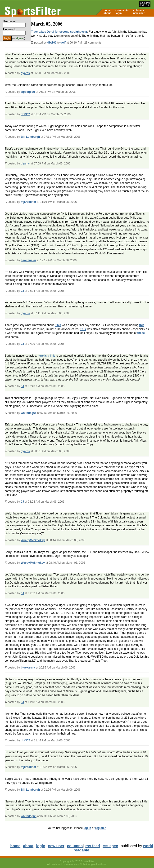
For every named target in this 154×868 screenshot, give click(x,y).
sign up (20, 38)
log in (87, 828)
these (141, 333)
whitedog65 (29, 413)
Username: (10, 21)
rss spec (110, 846)
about (107, 13)
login (118, 13)
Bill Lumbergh (30, 137)
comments (122, 10)
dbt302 (52, 43)
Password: (9, 29)
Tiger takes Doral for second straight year (59, 32)
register (100, 828)
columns (138, 10)
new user (139, 13)
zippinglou (28, 92)
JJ (22, 291)
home (107, 10)
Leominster (29, 260)
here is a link (47, 356)
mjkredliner (29, 202)
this (142, 325)
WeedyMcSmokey (33, 540)
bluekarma (28, 668)
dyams (25, 73)
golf (63, 43)
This (58, 325)
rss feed (93, 846)
